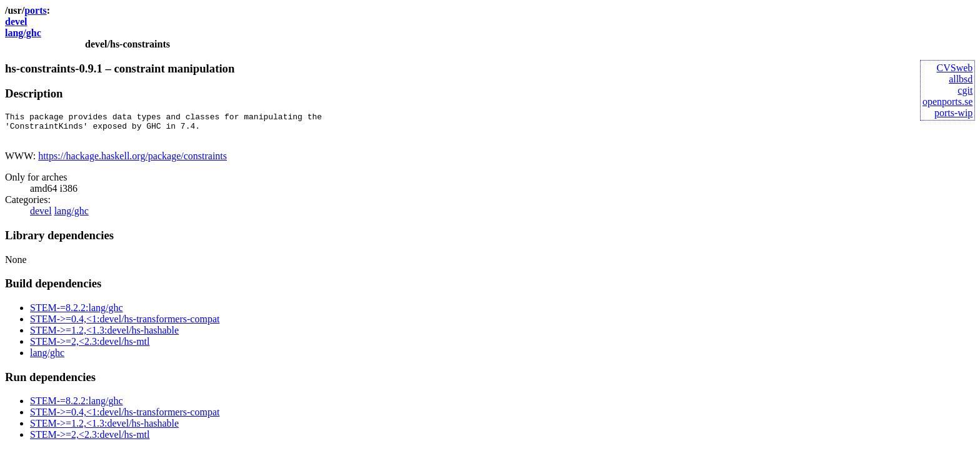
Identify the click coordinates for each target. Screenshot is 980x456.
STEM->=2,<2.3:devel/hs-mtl (90, 347)
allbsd (961, 79)
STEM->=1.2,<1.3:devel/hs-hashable (104, 336)
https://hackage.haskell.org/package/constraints (132, 161)
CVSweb (955, 68)
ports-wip (953, 113)
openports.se (947, 102)
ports (36, 10)
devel (16, 22)
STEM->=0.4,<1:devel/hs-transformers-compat (125, 325)
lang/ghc (23, 33)
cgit (965, 90)
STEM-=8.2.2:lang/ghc (77, 313)
